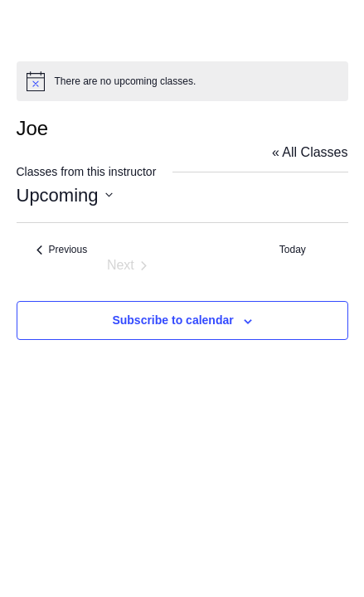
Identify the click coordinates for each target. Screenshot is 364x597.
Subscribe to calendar (172, 320)
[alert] (182, 81)
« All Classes (310, 152)
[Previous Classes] (62, 250)
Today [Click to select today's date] (293, 250)
